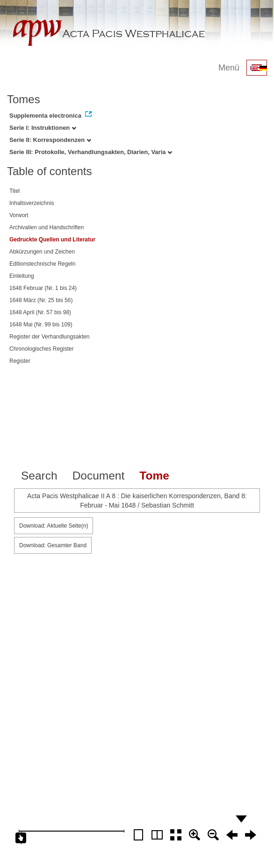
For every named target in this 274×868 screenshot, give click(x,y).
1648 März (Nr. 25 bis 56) (41, 300)
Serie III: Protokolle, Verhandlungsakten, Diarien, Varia (91, 152)
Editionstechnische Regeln (42, 264)
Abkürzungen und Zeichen (42, 252)
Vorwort (19, 215)
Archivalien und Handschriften (47, 227)
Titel (14, 191)
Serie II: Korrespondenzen (50, 140)
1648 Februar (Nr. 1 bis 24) (43, 288)
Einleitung (22, 276)
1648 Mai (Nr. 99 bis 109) (41, 325)
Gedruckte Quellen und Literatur (52, 240)
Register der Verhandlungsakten (49, 337)
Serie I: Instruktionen (43, 128)
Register (20, 361)
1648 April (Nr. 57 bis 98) (40, 312)
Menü (229, 68)
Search (39, 476)
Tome (154, 476)
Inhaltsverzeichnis (32, 203)
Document (99, 476)
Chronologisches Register (41, 349)
